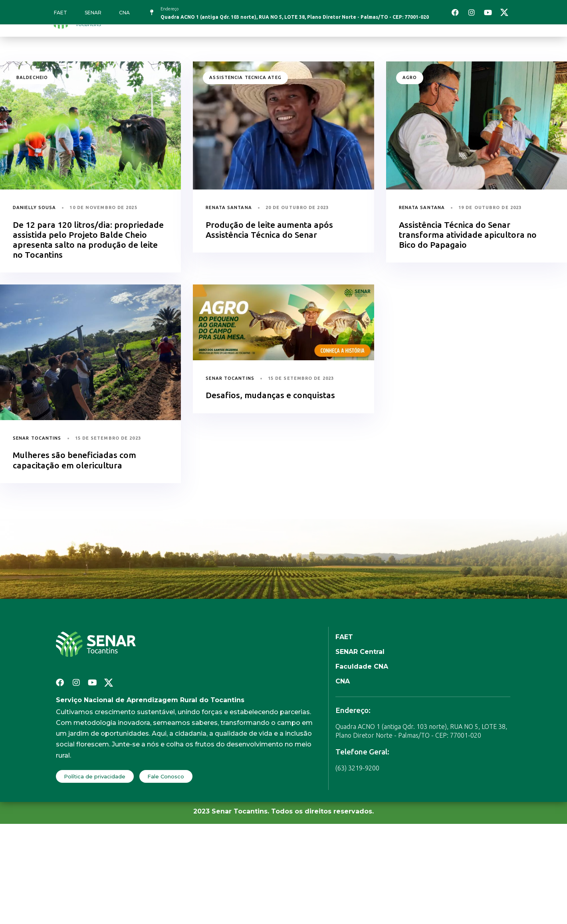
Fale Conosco (166, 776)
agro (410, 77)
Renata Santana (229, 207)
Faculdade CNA (362, 666)
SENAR (93, 13)
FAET (60, 13)
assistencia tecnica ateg (245, 77)
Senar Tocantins (37, 438)
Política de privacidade (95, 776)
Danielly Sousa (34, 207)
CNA (124, 13)
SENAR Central (360, 652)
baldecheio (32, 77)
